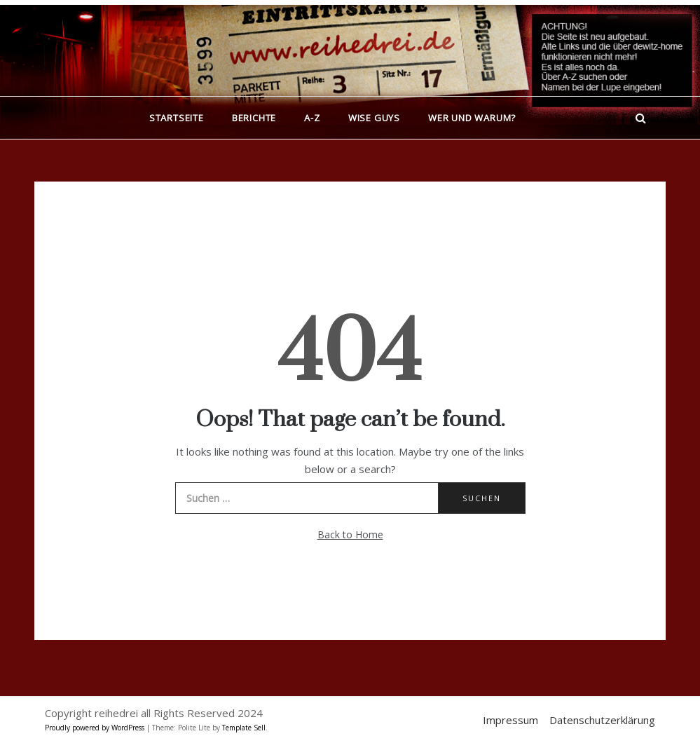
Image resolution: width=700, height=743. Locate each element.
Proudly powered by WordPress (96, 728)
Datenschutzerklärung (602, 720)
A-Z (312, 118)
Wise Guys (374, 118)
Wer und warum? (472, 118)
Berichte (254, 118)
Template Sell (244, 728)
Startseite (177, 118)
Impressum (510, 720)
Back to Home (350, 534)
